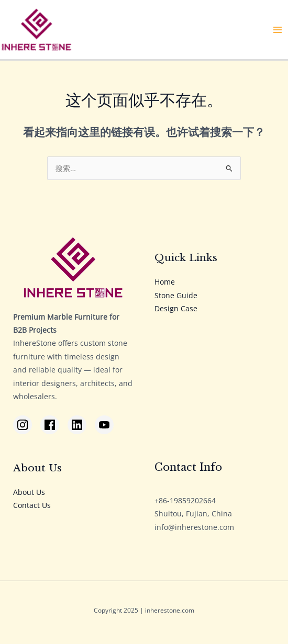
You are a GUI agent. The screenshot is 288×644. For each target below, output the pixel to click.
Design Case (176, 308)
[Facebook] (50, 425)
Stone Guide (176, 295)
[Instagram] (23, 425)
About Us (29, 492)
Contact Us (32, 505)
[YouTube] (104, 425)
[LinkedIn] (77, 425)
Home (165, 282)
